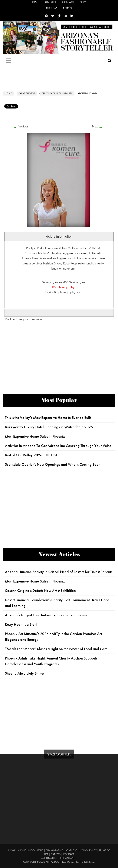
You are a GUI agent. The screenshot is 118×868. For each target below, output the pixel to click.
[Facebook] (46, 16)
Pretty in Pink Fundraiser (57, 93)
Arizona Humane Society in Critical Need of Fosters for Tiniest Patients (59, 572)
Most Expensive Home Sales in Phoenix (35, 436)
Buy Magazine (54, 850)
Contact (68, 2)
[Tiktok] (59, 16)
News (83, 2)
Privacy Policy (88, 850)
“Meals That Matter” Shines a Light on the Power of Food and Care (56, 649)
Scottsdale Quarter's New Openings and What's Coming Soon (53, 464)
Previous (23, 126)
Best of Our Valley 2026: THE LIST (31, 455)
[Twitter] (53, 16)
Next (95, 126)
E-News (68, 8)
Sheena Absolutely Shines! (25, 673)
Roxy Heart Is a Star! (21, 624)
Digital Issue (36, 850)
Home (35, 2)
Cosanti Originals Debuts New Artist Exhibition (40, 591)
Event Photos (27, 93)
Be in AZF (51, 8)
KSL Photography (63, 287)
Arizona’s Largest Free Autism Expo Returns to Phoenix (47, 615)
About (22, 850)
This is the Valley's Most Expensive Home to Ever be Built (48, 418)
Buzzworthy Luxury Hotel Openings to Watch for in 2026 (49, 427)
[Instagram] (65, 16)
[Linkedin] (72, 16)
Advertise (50, 2)
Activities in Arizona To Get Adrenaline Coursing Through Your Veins (58, 446)
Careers (56, 854)
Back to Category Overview (24, 319)
